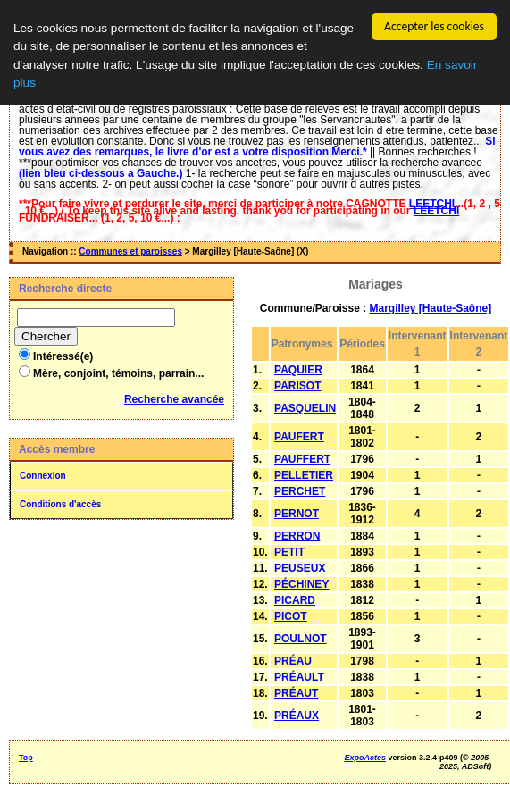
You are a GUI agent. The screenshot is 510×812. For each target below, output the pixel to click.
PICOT (291, 616)
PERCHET (300, 491)
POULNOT (301, 639)
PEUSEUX (300, 568)
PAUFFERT (302, 459)
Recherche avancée (174, 399)
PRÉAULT (299, 677)
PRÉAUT (296, 693)
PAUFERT (299, 437)
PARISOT (297, 386)
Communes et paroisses (130, 251)
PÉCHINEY (301, 584)
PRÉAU (293, 661)
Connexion (43, 476)
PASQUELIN (305, 408)
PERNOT (297, 514)
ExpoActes (365, 758)
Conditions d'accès (60, 504)
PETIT (289, 552)
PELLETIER (304, 475)
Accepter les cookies (434, 26)
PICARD (295, 600)
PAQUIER (298, 370)
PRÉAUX (297, 716)
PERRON (297, 536)
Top (26, 758)
